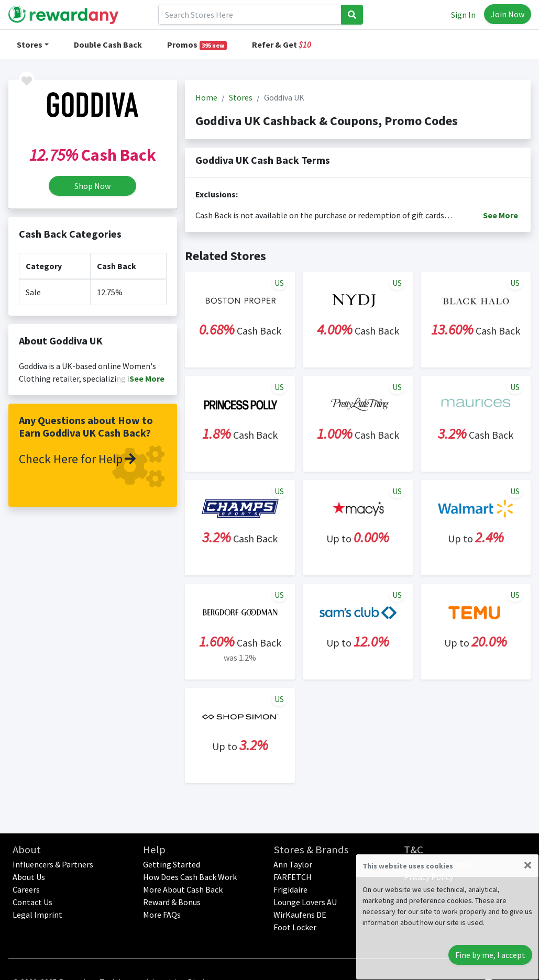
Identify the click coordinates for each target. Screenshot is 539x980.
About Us (29, 877)
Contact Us (32, 902)
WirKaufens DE (300, 915)
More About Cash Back (183, 889)
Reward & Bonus (172, 902)
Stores (30, 44)
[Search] (250, 15)
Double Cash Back (108, 44)
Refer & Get (282, 44)
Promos (197, 45)
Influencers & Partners (53, 864)
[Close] (528, 865)
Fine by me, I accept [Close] (490, 955)
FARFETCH (293, 877)
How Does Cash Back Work (190, 877)
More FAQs (162, 915)
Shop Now (92, 186)
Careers (26, 889)
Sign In (463, 15)
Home (206, 97)
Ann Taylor (293, 864)
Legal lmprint (37, 915)
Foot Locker (295, 927)
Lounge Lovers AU (305, 902)
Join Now (508, 14)
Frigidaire (290, 889)
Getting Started (172, 864)
